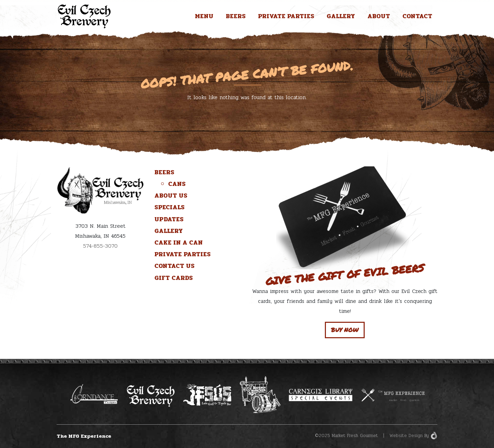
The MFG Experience (84, 436)
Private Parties (286, 16)
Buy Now (345, 330)
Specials (169, 207)
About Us (171, 196)
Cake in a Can (179, 243)
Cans (177, 184)
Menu (204, 16)
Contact (417, 16)
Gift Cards (174, 278)
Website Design (406, 436)
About (379, 16)
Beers (236, 16)
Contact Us (174, 266)
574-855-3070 (100, 246)
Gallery (341, 16)
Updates (169, 219)
